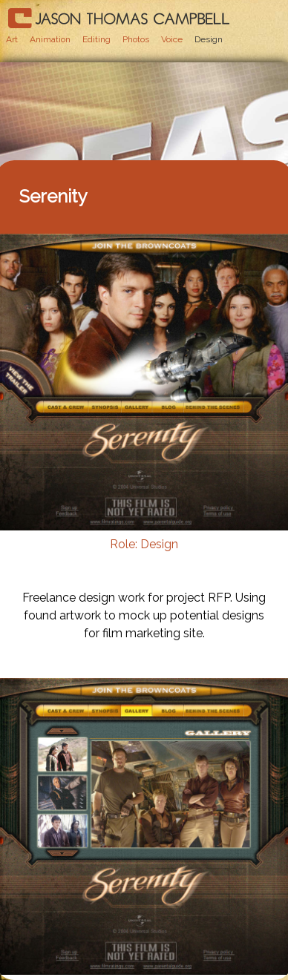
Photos (136, 39)
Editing (96, 39)
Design (209, 39)
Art (12, 39)
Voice (172, 39)
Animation (50, 39)
